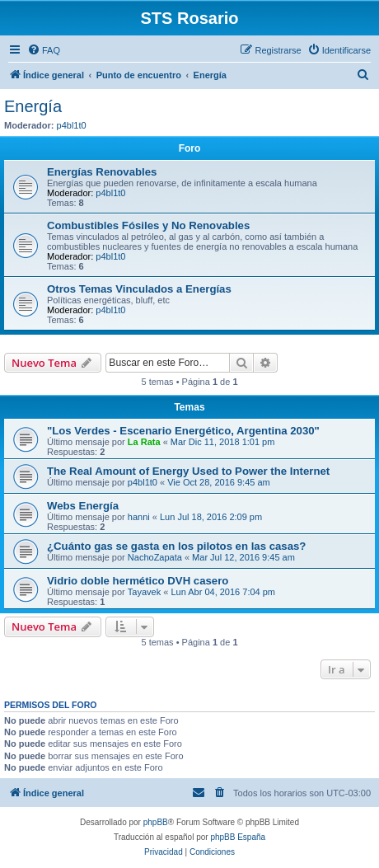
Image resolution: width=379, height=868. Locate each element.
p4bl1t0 (72, 125)
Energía (33, 106)
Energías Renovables (102, 172)
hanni (139, 517)
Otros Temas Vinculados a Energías (139, 289)
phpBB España (238, 837)
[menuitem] (44, 50)
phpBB (156, 822)
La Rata (144, 442)
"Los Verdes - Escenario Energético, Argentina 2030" (183, 431)
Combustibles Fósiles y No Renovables (148, 225)
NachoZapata (155, 557)
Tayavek (144, 592)
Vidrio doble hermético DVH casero (138, 581)
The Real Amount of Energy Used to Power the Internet (188, 471)
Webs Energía (83, 506)
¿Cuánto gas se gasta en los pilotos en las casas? (176, 546)
